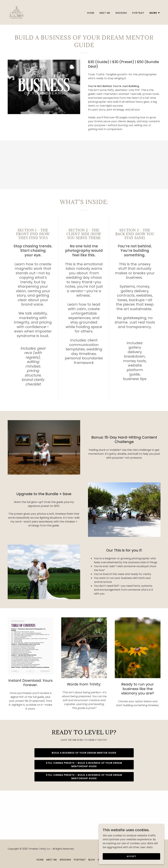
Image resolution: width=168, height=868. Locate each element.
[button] (155, 13)
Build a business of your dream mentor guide (84, 753)
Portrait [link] (138, 13)
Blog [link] (92, 860)
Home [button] (40, 860)
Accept (131, 856)
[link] (16, 12)
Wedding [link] (121, 13)
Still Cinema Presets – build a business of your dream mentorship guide (84, 765)
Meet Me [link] (105, 13)
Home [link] (91, 13)
